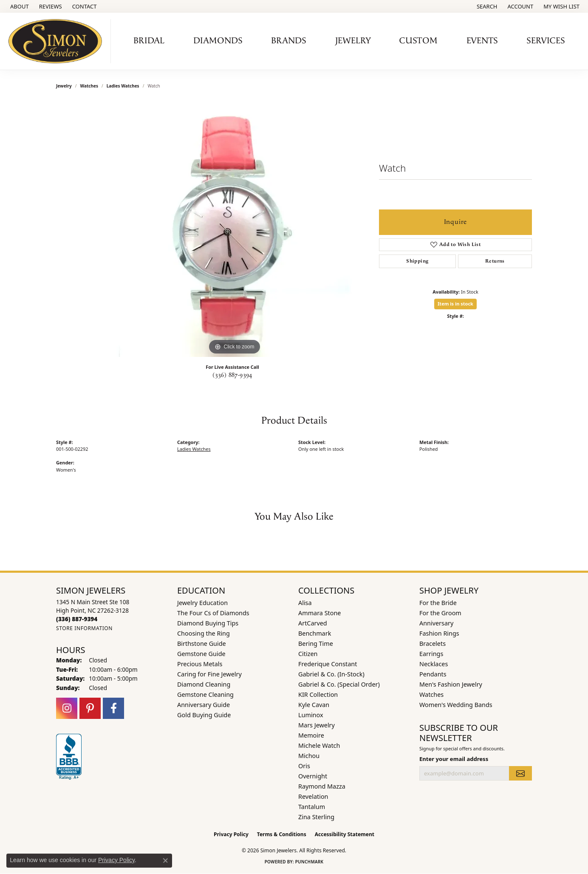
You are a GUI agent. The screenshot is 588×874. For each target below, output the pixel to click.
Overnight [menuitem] (313, 776)
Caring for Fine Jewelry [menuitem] (209, 674)
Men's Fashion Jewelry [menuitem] (451, 684)
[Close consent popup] (165, 860)
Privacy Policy (231, 834)
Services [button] (546, 41)
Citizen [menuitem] (308, 654)
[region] (235, 229)
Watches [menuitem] (431, 694)
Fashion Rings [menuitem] (439, 633)
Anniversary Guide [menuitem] (204, 705)
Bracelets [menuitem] (433, 643)
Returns (495, 261)
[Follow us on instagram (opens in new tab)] (67, 708)
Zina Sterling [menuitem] (316, 817)
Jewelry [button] (353, 41)
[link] (19, 6)
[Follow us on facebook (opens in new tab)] (113, 708)
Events (482, 41)
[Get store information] (84, 628)
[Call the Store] (77, 619)
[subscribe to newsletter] (520, 773)
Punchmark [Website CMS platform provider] (310, 862)
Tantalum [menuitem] (312, 807)
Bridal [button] (149, 41)
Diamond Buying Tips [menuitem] (208, 623)
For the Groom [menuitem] (440, 613)
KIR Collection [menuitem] (318, 694)
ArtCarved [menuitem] (313, 623)
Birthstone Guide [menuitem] (202, 643)
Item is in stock (455, 304)
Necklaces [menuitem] (434, 664)
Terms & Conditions (282, 834)
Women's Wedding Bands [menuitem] (456, 705)
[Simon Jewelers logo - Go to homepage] (58, 41)
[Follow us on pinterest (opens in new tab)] (90, 708)
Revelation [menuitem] (313, 796)
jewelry (64, 86)
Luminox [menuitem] (311, 715)
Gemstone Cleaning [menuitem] (205, 694)
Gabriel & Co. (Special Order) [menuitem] (339, 684)
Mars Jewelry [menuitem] (317, 725)
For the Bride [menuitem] (438, 603)
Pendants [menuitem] (433, 674)
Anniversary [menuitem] (436, 623)
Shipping (417, 261)
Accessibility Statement (345, 834)
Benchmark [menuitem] (315, 633)
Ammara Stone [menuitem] (319, 613)
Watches (89, 86)
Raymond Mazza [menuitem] (322, 786)
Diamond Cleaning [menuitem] (204, 684)
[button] (486, 6)
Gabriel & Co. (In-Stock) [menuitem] (331, 674)
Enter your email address (454, 759)
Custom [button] (418, 41)
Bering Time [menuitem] (316, 643)
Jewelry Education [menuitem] (202, 603)
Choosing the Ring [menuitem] (204, 633)
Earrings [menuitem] (431, 654)
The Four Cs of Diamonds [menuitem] (213, 613)
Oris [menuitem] (304, 766)
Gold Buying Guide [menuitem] (204, 715)
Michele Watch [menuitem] (319, 745)
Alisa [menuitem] (305, 603)
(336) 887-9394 (232, 375)
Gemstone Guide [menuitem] (201, 654)
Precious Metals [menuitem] (200, 664)
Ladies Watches (123, 86)
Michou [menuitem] (309, 756)
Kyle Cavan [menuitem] (314, 705)
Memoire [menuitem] (311, 735)
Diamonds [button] (218, 41)
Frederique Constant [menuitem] (328, 664)
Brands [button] (289, 41)
